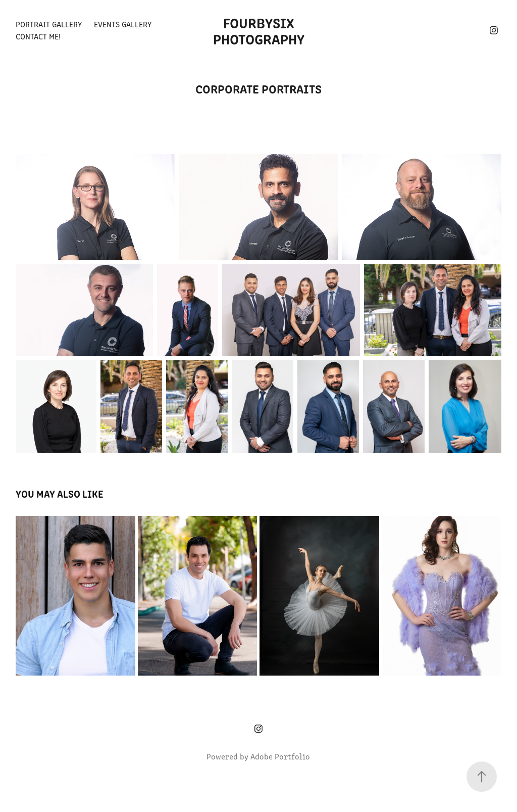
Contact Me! (38, 36)
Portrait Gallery (49, 24)
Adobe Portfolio (280, 756)
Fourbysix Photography (259, 30)
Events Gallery (123, 24)
